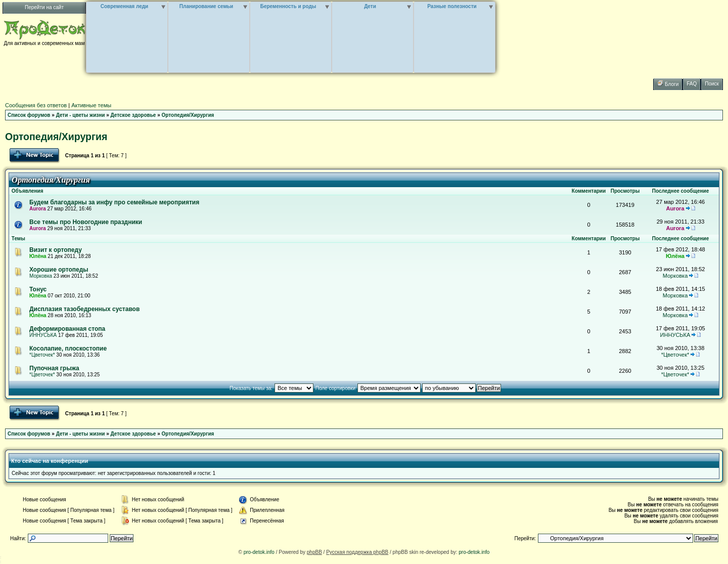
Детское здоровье (133, 115)
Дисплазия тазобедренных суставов (84, 309)
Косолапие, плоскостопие (68, 349)
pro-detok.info (259, 552)
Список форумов (29, 115)
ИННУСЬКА (43, 335)
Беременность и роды (288, 6)
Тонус (38, 289)
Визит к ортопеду (56, 250)
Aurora (38, 209)
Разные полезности (452, 6)
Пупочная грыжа (54, 368)
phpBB (314, 552)
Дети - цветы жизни (81, 115)
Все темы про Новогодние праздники (86, 222)
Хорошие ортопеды (59, 270)
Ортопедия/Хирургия (188, 115)
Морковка (41, 276)
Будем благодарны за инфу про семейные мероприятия (114, 202)
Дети (370, 6)
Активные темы (91, 105)
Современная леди (125, 6)
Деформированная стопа (67, 329)
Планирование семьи (206, 6)
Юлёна (38, 256)
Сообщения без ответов (36, 105)
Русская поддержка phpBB (357, 552)
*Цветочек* (42, 355)
